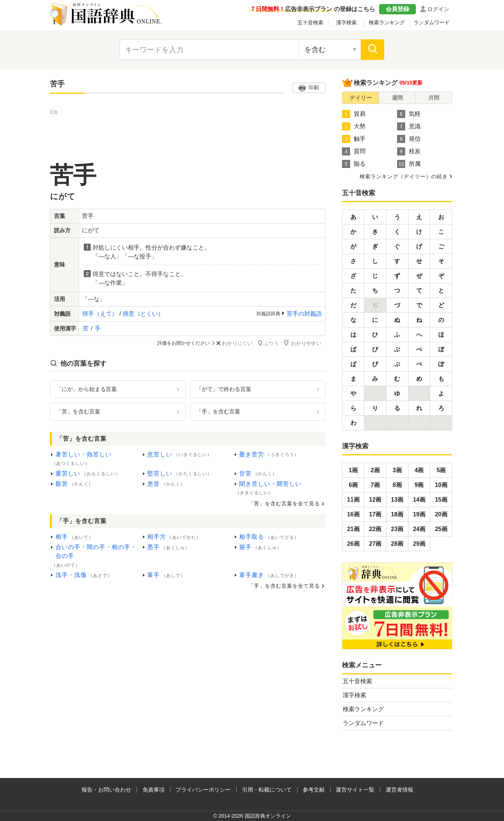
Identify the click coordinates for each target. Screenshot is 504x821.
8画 (397, 485)
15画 (441, 500)
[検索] (372, 50)
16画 (353, 514)
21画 (353, 529)
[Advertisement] (188, 133)
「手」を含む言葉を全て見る (284, 585)
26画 (353, 544)
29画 (419, 544)
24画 (419, 529)
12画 (375, 500)
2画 (375, 470)
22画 (375, 529)
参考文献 (314, 790)
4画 (419, 470)
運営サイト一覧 (355, 790)
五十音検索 (310, 22)
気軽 (409, 114)
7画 (375, 485)
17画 (375, 514)
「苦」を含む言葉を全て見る (284, 503)
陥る (354, 164)
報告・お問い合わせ (106, 790)
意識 (409, 126)
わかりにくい (243, 343)
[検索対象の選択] (330, 50)
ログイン (438, 9)
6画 (353, 485)
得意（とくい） (143, 314)
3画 (397, 470)
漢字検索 (346, 22)
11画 (353, 500)
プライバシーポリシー (203, 790)
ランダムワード (432, 22)
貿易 (354, 114)
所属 (409, 164)
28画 (397, 544)
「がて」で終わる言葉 (224, 389)
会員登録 (397, 9)
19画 (419, 514)
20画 (441, 514)
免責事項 (154, 790)
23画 (397, 529)
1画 (353, 470)
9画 (419, 485)
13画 (397, 500)
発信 (409, 139)
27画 (375, 544)
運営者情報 (399, 790)
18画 (397, 514)
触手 (354, 139)
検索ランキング (387, 22)
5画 (441, 470)
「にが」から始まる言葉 (87, 389)
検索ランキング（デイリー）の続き (404, 176)
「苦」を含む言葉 (78, 411)
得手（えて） (100, 314)
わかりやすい (307, 343)
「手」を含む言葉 (218, 411)
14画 (419, 500)
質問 (354, 151)
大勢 (354, 126)
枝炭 (409, 151)
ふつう (275, 343)
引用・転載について (267, 790)
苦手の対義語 (304, 314)
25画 (441, 529)
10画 (441, 485)
